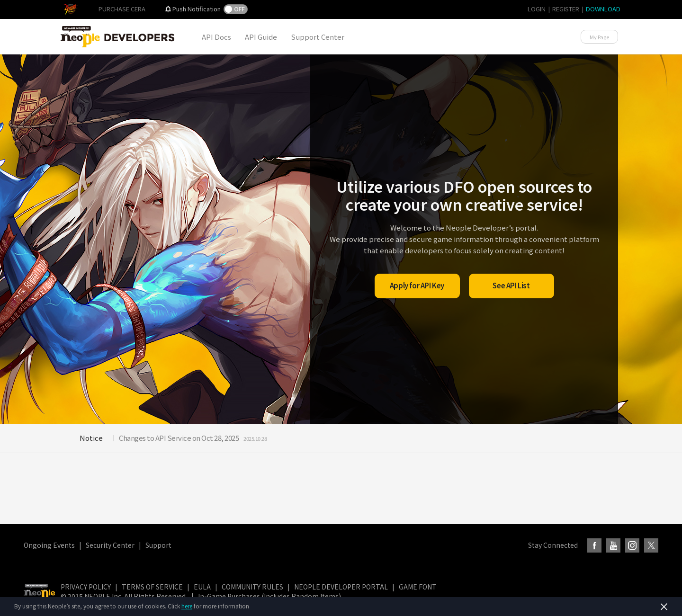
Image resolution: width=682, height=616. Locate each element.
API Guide (261, 37)
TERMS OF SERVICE (152, 587)
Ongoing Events (49, 545)
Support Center (318, 37)
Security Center (110, 545)
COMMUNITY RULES (252, 587)
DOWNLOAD (603, 9)
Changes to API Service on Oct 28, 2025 (179, 438)
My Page (599, 37)
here (187, 606)
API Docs (216, 37)
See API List (511, 285)
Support (158, 545)
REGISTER (566, 9)
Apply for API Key (417, 285)
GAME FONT (418, 587)
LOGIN (537, 9)
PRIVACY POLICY (86, 587)
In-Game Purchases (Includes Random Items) (269, 596)
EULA (202, 587)
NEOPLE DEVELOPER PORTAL (341, 587)
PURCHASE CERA (122, 9)
